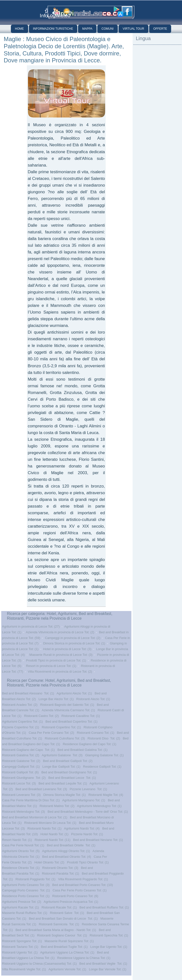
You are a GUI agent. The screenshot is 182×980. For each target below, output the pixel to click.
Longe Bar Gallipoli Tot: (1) (61, 767)
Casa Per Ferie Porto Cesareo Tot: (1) (80, 890)
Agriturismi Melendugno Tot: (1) (99, 806)
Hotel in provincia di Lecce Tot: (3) (67, 649)
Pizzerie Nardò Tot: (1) (87, 834)
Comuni (108, 29)
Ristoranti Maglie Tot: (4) (106, 795)
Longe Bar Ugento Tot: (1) (109, 947)
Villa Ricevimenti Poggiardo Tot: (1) (83, 879)
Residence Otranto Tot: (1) (21, 868)
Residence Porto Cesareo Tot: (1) (26, 896)
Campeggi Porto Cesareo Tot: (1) (26, 890)
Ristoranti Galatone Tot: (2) (21, 761)
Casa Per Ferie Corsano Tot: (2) (51, 733)
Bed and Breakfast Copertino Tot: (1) (71, 722)
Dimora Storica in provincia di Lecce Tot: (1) (74, 643)
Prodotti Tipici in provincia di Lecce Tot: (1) (56, 660)
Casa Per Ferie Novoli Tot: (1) (23, 845)
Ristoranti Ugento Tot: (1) (20, 952)
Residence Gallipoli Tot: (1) (102, 767)
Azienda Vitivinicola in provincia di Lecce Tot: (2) (60, 632)
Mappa (87, 29)
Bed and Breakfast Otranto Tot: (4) (67, 857)
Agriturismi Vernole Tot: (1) (67, 969)
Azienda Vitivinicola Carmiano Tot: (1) (68, 710)
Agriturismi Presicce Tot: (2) (22, 902)
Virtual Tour (133, 29)
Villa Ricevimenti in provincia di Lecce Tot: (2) (60, 672)
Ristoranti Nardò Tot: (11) (52, 840)
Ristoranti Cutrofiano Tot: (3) (65, 738)
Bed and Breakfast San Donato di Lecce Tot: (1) (63, 919)
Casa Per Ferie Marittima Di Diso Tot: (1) (31, 800)
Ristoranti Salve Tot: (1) (67, 913)
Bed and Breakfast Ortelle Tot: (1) (71, 845)
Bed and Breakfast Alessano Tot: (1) (28, 693)
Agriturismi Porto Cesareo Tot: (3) (26, 885)
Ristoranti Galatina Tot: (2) (21, 755)
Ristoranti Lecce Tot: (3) (19, 783)
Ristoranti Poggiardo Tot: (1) (36, 879)
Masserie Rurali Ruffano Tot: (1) (25, 913)
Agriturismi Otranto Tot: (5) (21, 851)
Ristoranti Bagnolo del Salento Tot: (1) (67, 705)
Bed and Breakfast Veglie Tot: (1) (103, 964)
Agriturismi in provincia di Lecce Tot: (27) (31, 626)
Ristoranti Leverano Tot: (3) (21, 795)
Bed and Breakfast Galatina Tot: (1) (83, 750)
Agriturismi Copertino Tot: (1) (22, 722)
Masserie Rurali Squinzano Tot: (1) (69, 941)
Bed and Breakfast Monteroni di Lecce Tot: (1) (35, 817)
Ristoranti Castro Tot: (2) (41, 716)
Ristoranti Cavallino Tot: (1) (81, 716)
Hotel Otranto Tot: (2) (49, 862)
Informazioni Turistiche (53, 29)
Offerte (160, 29)
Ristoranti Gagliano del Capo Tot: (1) (28, 750)
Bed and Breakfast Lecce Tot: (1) (72, 778)
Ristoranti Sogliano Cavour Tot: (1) (62, 935)
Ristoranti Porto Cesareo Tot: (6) (75, 896)
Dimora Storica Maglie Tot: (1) (64, 795)
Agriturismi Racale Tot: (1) (20, 907)
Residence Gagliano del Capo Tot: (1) (90, 744)
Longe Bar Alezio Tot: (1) (56, 699)
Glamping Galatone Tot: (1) (104, 755)
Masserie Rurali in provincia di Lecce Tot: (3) (61, 655)
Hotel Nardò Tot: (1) (54, 834)
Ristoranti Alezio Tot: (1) (93, 699)
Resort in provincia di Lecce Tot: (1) (51, 666)
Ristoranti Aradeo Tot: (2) (20, 705)
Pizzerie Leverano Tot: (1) (88, 789)
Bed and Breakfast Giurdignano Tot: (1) (69, 772)
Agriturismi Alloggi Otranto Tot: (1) (66, 851)
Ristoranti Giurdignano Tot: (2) (24, 778)
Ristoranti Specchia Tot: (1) (109, 935)
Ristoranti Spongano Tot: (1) (22, 941)
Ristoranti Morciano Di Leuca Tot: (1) (50, 823)
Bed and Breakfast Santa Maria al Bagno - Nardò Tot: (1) (56, 930)
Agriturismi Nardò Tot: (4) (82, 828)
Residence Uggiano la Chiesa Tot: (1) (84, 958)
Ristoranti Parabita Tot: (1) (61, 873)
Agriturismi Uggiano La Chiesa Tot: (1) (67, 952)
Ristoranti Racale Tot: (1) (59, 907)
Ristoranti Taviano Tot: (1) (20, 947)
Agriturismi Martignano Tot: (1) (84, 800)
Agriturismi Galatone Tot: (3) (62, 755)
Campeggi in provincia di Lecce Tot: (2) (73, 638)
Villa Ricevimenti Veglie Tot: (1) (24, 969)
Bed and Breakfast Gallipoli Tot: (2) (68, 761)
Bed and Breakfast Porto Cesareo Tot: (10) (83, 885)
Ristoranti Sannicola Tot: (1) (59, 924)
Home (20, 29)
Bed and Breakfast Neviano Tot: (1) (98, 840)
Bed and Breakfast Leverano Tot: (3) (41, 789)
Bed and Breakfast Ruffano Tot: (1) (104, 907)
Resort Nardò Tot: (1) (17, 840)
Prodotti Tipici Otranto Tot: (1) (88, 862)
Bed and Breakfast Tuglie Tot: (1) (64, 947)
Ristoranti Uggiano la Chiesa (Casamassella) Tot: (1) (39, 964)
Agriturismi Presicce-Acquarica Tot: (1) (71, 902)
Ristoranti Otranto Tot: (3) (60, 868)
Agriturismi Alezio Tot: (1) (74, 693)
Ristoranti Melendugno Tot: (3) (23, 812)
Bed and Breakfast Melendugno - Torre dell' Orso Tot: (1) (88, 812)
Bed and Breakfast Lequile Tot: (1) (63, 783)
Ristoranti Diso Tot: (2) (104, 738)
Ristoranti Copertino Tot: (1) (61, 727)
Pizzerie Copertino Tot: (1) (20, 727)
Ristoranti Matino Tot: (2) (57, 806)
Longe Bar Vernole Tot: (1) (108, 969)
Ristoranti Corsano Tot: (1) (96, 733)
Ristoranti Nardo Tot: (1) (44, 828)
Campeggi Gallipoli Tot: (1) (21, 767)
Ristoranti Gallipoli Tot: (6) (20, 772)
